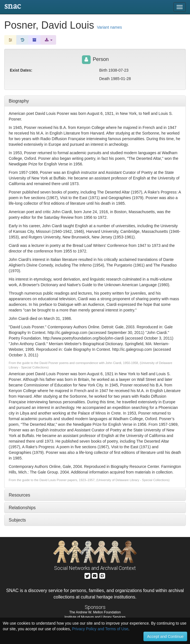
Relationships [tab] (22, 508)
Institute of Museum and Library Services (95, 617)
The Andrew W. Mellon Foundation (95, 612)
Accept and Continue (165, 636)
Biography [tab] (19, 101)
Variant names (109, 27)
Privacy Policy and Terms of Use (100, 629)
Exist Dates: (21, 70)
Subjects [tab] (17, 520)
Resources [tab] (19, 495)
